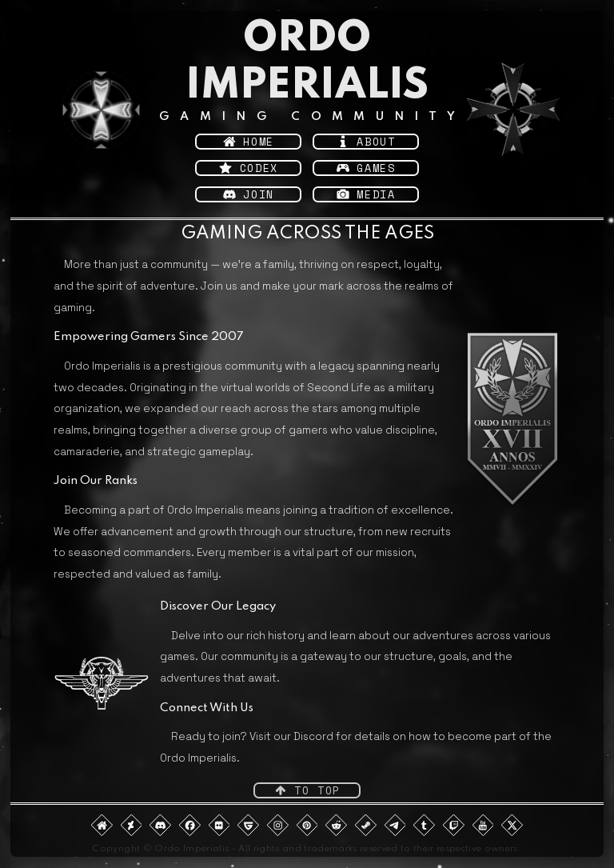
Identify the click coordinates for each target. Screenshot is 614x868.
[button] (248, 142)
